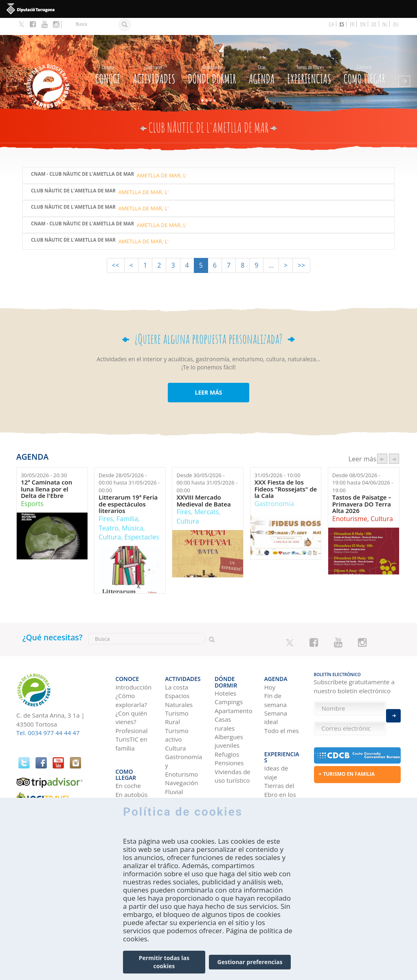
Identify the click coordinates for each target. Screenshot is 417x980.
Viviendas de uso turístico (233, 748)
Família (127, 502)
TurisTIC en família (132, 721)
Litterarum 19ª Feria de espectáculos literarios (128, 487)
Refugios (227, 726)
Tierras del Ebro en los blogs (280, 761)
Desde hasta (129, 466)
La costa (177, 665)
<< (116, 248)
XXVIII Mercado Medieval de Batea (203, 483)
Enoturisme (350, 502)
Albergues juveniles (229, 713)
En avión (128, 770)
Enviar (393, 711)
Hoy (270, 665)
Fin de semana (275, 678)
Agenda (262, 56)
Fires (106, 502)
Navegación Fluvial (181, 765)
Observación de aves (183, 782)
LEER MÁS (208, 375)
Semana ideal (276, 695)
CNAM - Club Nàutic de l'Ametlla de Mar (82, 157)
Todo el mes (282, 708)
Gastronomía (274, 487)
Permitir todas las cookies (164, 962)
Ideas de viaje (276, 739)
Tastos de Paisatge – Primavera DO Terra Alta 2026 (362, 487)
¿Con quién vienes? (132, 695)
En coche (128, 752)
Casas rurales (225, 695)
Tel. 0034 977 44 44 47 (48, 716)
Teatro (109, 511)
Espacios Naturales (179, 678)
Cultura (110, 520)
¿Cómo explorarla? (131, 678)
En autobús (132, 761)
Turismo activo (177, 713)
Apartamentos (233, 682)
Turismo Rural (177, 695)
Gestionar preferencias (250, 962)
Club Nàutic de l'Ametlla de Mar (73, 174)
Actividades (154, 56)
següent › (394, 442)
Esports (32, 487)
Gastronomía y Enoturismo (183, 743)
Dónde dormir (212, 56)
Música (132, 511)
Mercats (206, 495)
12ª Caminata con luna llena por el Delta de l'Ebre (46, 472)
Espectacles (142, 520)
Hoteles (225, 665)
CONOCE (108, 56)
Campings (229, 674)
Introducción (134, 665)
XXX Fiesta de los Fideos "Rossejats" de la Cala (286, 472)
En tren (126, 778)
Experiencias (309, 56)
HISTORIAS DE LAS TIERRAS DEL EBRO (282, 791)
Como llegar (365, 56)
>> (301, 248)
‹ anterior (382, 442)
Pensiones (229, 735)
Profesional (132, 708)
